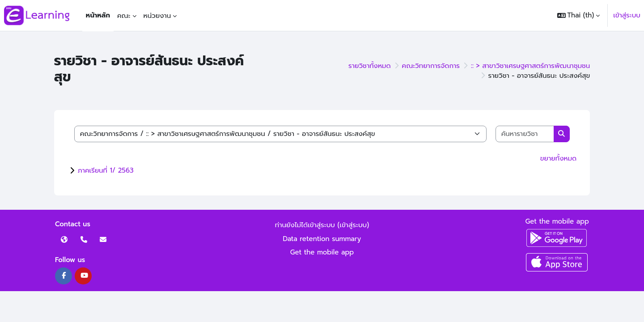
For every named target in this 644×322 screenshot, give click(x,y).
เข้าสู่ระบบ (627, 15)
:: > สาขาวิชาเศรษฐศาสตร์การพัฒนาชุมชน (530, 66)
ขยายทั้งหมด (558, 158)
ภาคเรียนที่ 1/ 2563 (106, 170)
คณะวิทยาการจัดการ (431, 66)
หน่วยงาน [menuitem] (157, 16)
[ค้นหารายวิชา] (525, 134)
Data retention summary (322, 239)
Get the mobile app (322, 252)
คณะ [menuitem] (124, 16)
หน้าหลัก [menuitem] (98, 15)
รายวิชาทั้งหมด (370, 66)
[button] (579, 15)
